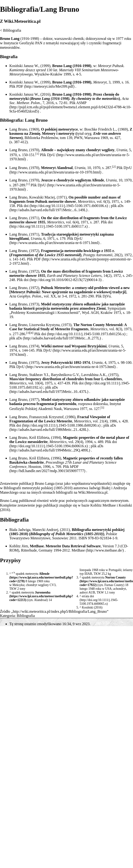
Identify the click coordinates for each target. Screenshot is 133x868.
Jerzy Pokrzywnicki (57, 363)
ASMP (81, 103)
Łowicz (121, 218)
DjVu (107, 296)
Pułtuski (33, 292)
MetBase (78, 550)
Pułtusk (118, 66)
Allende (44, 574)
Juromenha (43, 592)
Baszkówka (18, 462)
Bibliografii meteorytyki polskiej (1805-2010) (38, 488)
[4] (32, 333)
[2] (114, 167)
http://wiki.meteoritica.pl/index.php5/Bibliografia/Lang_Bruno (60, 611)
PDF (20, 86)
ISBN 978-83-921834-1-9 (98, 538)
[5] (102, 408)
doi (26, 206)
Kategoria (7, 616)
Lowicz (50, 255)
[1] (37, 154)
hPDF (74, 467)
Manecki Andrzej (45, 530)
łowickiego (92, 251)
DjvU (128, 168)
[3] (28, 333)
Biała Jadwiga (20, 530)
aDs (120, 206)
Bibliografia (12, 30)
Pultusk (47, 288)
